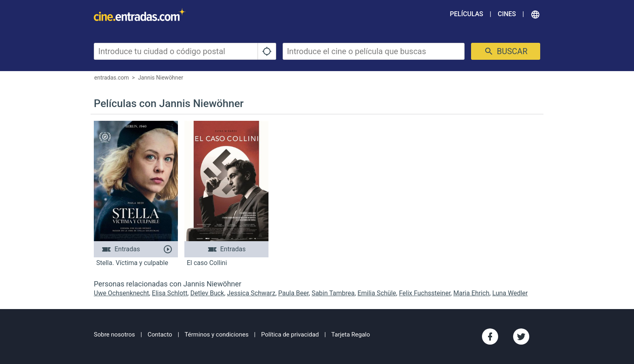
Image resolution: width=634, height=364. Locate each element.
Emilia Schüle (377, 293)
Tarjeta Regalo (351, 335)
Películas (467, 14)
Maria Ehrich (471, 293)
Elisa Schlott (170, 293)
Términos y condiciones (217, 335)
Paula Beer (294, 293)
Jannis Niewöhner (161, 78)
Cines (507, 14)
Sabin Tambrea (333, 293)
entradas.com (112, 78)
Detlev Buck (207, 293)
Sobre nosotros (114, 335)
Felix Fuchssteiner (425, 293)
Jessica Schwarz (251, 293)
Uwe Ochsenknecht (121, 293)
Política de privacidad (290, 335)
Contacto (160, 335)
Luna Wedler (510, 293)
